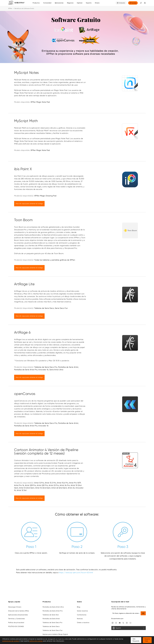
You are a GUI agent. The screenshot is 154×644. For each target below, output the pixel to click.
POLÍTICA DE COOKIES (16, 626)
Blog (79, 607)
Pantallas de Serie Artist (51, 619)
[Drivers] (97, 3)
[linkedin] (127, 623)
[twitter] (123, 623)
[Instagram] (113, 623)
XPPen (10, 8)
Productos (36, 3)
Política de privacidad (16, 623)
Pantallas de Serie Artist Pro (53, 611)
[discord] (120, 623)
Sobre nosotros (82, 611)
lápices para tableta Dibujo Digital (55, 634)
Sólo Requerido (136, 640)
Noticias (80, 619)
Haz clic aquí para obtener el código (29, 204)
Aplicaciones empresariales (18, 615)
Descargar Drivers (15, 607)
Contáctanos (82, 615)
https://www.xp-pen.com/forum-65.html (76, 572)
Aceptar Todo (147, 640)
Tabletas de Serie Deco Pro (52, 623)
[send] (143, 613)
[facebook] (116, 623)
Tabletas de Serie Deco (51, 626)
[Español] (129, 628)
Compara (122, 3)
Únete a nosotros (83, 623)
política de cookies (36, 641)
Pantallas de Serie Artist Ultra (53, 607)
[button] (141, 3)
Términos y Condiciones (17, 619)
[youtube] (130, 623)
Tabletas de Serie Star (51, 615)
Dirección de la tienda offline (19, 611)
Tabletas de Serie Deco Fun (52, 630)
